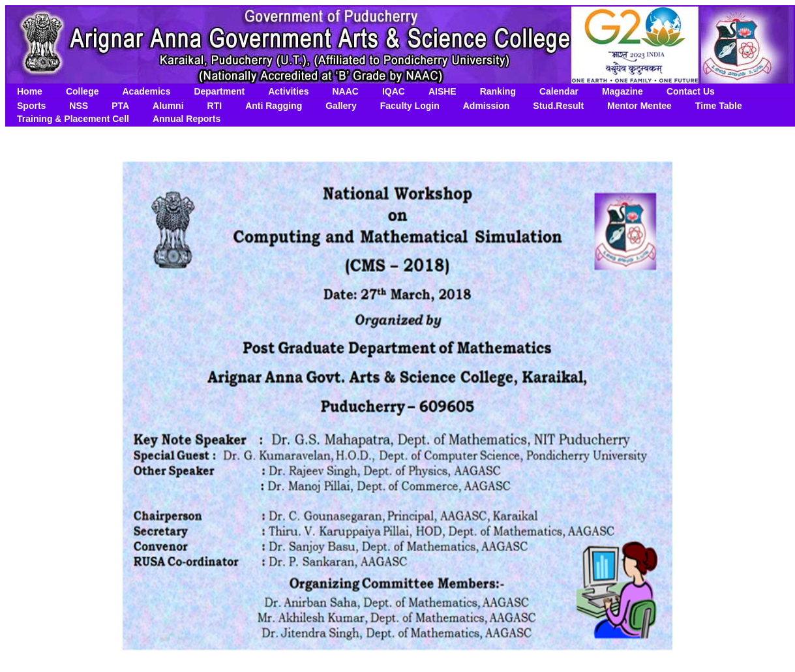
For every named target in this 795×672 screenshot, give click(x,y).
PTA (120, 106)
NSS (79, 106)
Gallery (341, 106)
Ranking (498, 91)
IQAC (394, 91)
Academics (146, 91)
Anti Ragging (274, 106)
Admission (487, 106)
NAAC (345, 91)
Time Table (719, 106)
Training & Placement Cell (73, 119)
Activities (288, 91)
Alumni (168, 106)
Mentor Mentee (639, 106)
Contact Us (691, 91)
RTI (215, 106)
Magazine (622, 91)
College (82, 91)
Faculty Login (410, 106)
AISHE (442, 91)
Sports (31, 106)
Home (30, 91)
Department (219, 91)
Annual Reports (187, 119)
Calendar (559, 91)
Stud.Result (558, 106)
